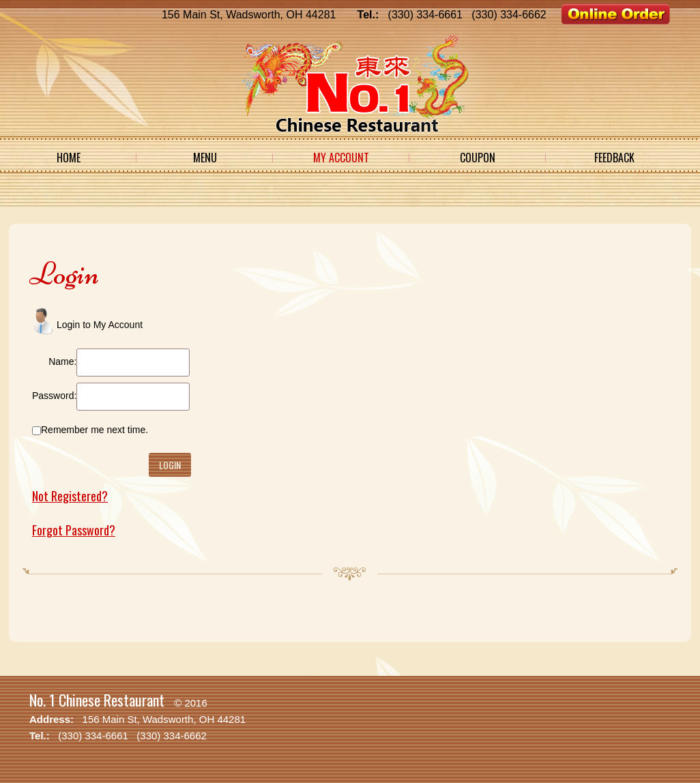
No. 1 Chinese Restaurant (97, 700)
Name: (62, 361)
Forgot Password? (74, 530)
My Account (341, 158)
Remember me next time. (94, 430)
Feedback (614, 158)
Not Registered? (70, 496)
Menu (205, 158)
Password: (54, 396)
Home (69, 158)
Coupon (478, 158)
